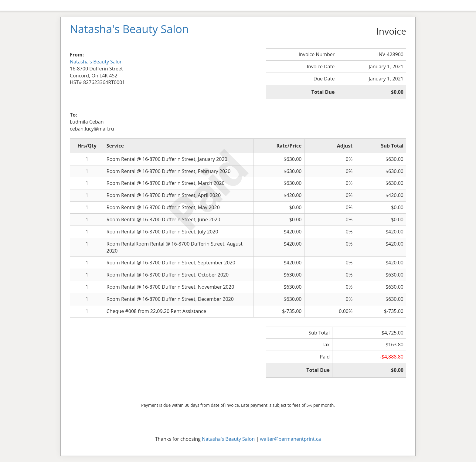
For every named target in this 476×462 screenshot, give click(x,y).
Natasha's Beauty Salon (96, 62)
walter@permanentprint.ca (290, 439)
